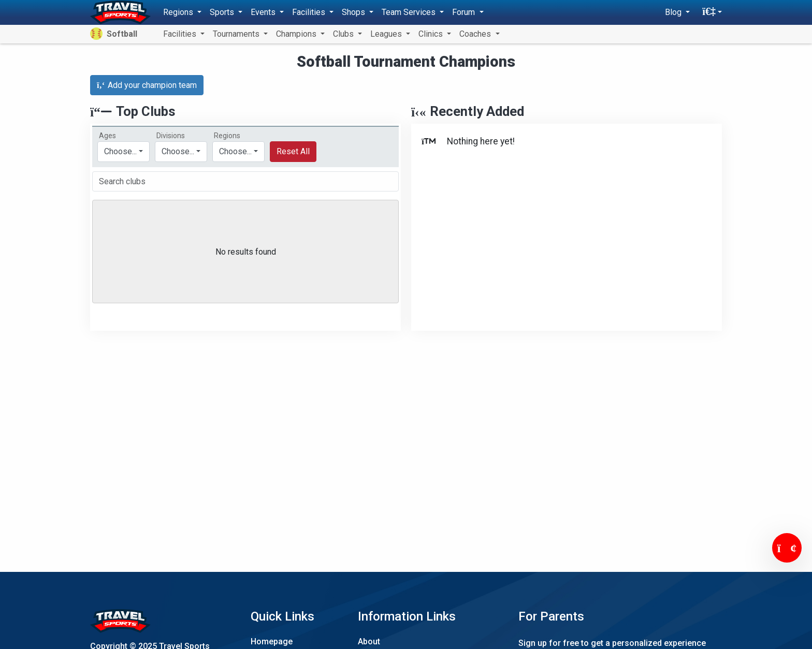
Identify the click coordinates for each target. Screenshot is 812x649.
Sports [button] (223, 12)
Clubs (344, 34)
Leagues (387, 34)
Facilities (181, 34)
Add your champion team (147, 85)
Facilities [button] (310, 12)
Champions (297, 34)
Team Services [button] (410, 12)
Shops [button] (354, 12)
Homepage (272, 641)
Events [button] (264, 12)
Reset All (293, 151)
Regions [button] (179, 12)
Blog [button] (674, 12)
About (369, 641)
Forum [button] (465, 12)
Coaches (476, 34)
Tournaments (237, 34)
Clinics (432, 34)
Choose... (235, 151)
